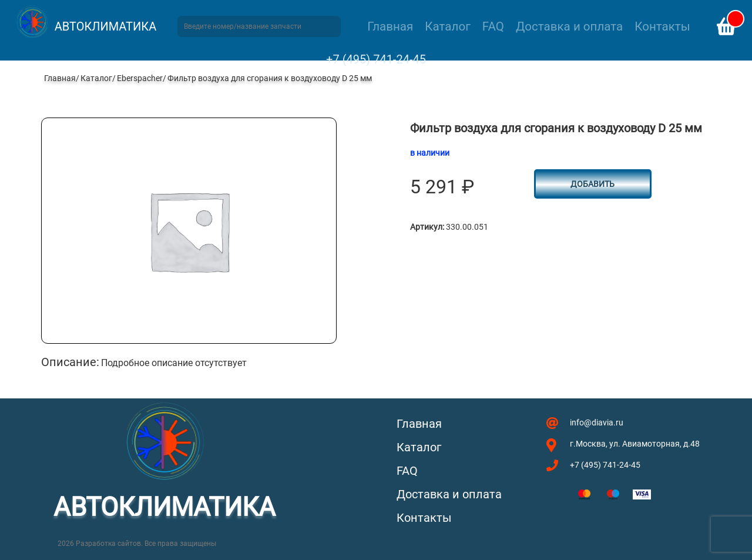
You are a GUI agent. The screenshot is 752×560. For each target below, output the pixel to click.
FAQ (493, 26)
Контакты (662, 26)
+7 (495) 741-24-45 (376, 59)
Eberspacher (140, 78)
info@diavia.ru (597, 422)
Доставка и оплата (569, 26)
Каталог (447, 26)
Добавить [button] (592, 184)
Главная (390, 26)
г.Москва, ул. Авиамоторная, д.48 (635, 444)
